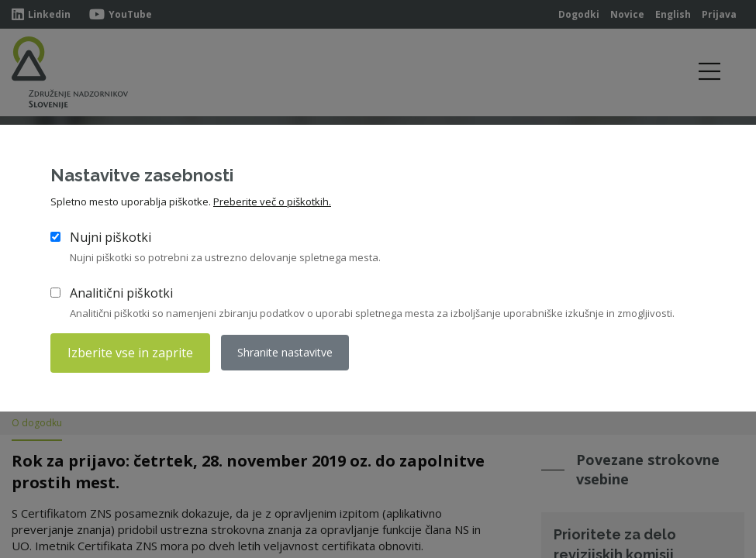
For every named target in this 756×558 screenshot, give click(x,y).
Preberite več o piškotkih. (272, 202)
